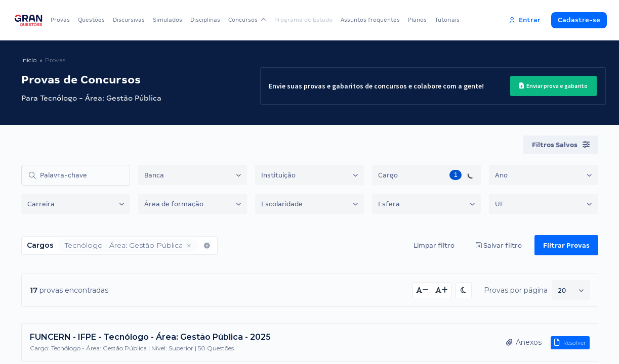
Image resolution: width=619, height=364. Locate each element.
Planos (417, 20)
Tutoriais (447, 20)
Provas (60, 20)
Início (29, 60)
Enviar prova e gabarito (553, 86)
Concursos (247, 20)
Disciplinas (205, 20)
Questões (91, 20)
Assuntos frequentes (370, 20)
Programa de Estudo (303, 20)
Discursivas (129, 20)
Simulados (168, 20)
